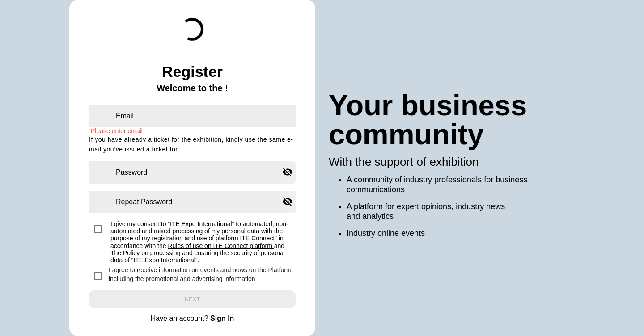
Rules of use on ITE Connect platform (221, 246)
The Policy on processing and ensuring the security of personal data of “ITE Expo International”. (198, 256)
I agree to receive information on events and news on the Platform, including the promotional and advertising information (201, 274)
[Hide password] (288, 172)
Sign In (222, 318)
